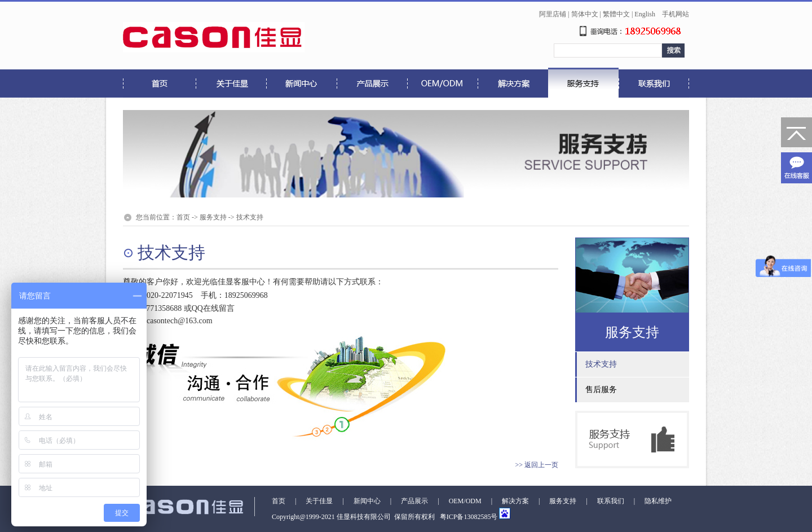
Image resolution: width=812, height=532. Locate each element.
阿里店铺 (553, 14)
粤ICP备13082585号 (468, 517)
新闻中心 (367, 501)
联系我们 (611, 501)
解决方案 (515, 501)
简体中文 (585, 14)
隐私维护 (658, 501)
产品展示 (414, 501)
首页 (183, 217)
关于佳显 (319, 501)
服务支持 (213, 217)
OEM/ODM (465, 501)
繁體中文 (616, 14)
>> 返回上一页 (537, 465)
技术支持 (250, 217)
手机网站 (676, 14)
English (645, 14)
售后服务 (601, 390)
